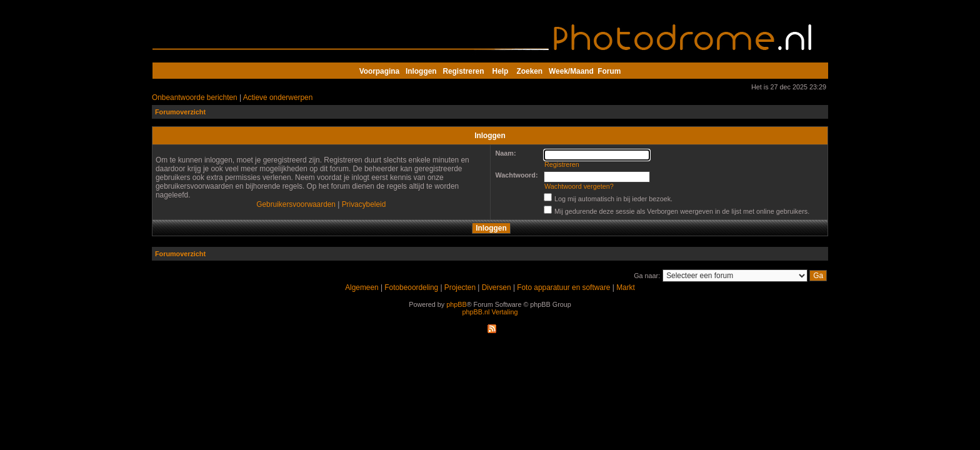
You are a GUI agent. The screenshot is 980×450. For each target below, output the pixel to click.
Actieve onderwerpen (278, 97)
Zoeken (530, 71)
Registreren (463, 71)
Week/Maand (571, 71)
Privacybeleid (364, 204)
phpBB (456, 304)
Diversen (497, 287)
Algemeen (362, 287)
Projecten (460, 287)
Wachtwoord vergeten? (579, 186)
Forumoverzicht (180, 112)
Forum (609, 71)
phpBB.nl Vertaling (490, 312)
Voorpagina (379, 71)
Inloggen (421, 71)
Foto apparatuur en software (563, 287)
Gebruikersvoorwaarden (296, 204)
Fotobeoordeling (411, 287)
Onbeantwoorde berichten (195, 97)
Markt (626, 287)
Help (501, 71)
